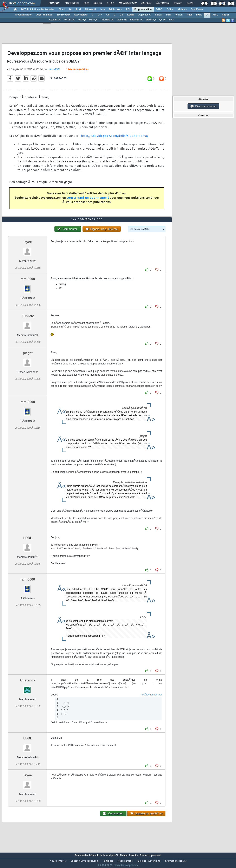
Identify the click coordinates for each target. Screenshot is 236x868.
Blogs (98, 3)
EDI (128, 9)
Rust (189, 15)
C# (108, 15)
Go (121, 15)
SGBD (159, 9)
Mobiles (182, 9)
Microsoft (90, 9)
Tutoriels (71, 3)
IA (70, 9)
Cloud (62, 9)
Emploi (146, 3)
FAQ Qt (82, 20)
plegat (28, 361)
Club (190, 3)
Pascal (158, 15)
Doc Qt (93, 20)
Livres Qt (151, 20)
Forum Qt (69, 20)
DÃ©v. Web (115, 9)
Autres (226, 15)
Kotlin (130, 15)
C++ (100, 15)
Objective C (144, 15)
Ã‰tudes (162, 3)
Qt (207, 15)
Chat (110, 3)
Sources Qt (136, 20)
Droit (178, 3)
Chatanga (28, 688)
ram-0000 (54, 72)
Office (170, 9)
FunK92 (28, 324)
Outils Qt (122, 20)
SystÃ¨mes (197, 9)
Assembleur (81, 15)
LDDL (28, 546)
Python (179, 15)
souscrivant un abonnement (88, 200)
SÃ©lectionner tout (152, 702)
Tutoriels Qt (107, 20)
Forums (54, 3)
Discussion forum (203, 106)
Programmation (143, 9)
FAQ (86, 3)
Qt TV (162, 20)
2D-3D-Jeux (63, 15)
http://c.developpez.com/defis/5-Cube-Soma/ (115, 139)
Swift (199, 15)
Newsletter (128, 3)
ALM (78, 9)
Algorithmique (44, 15)
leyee (28, 250)
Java (102, 9)
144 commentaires (77, 72)
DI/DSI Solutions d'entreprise (38, 9)
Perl (168, 15)
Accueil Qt (55, 20)
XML (215, 15)
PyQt (172, 20)
